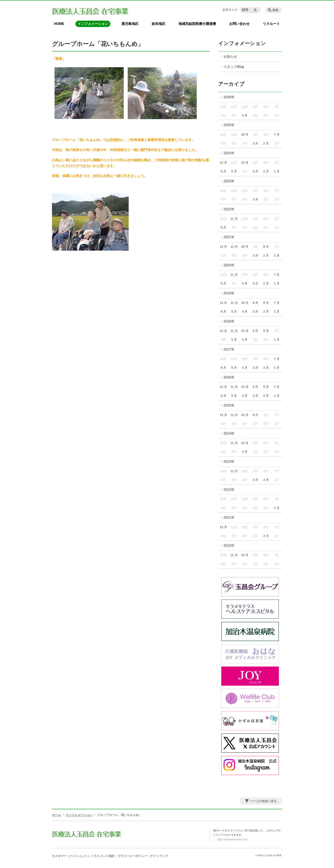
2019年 (229, 293)
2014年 (229, 433)
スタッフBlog (234, 67)
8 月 (266, 247)
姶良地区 (158, 24)
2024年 (229, 153)
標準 (245, 10)
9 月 (255, 303)
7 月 (277, 134)
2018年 (229, 321)
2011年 (229, 518)
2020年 (229, 265)
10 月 (245, 134)
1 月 (277, 171)
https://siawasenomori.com (232, 839)
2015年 (229, 405)
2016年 (229, 377)
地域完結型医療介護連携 (197, 24)
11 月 (234, 219)
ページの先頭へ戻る (263, 801)
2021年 (229, 237)
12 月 (223, 163)
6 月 (223, 171)
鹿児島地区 (130, 24)
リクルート (271, 24)
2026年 (229, 97)
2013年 (229, 462)
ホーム (56, 815)
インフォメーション (93, 24)
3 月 (255, 143)
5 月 (234, 171)
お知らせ (230, 56)
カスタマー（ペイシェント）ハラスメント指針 (83, 856)
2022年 (229, 209)
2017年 (229, 349)
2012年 (229, 490)
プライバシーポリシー (132, 856)
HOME (59, 24)
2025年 (229, 125)
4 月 (245, 115)
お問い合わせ (239, 24)
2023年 (229, 181)
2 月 (266, 143)
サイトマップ (159, 856)
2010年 (229, 546)
